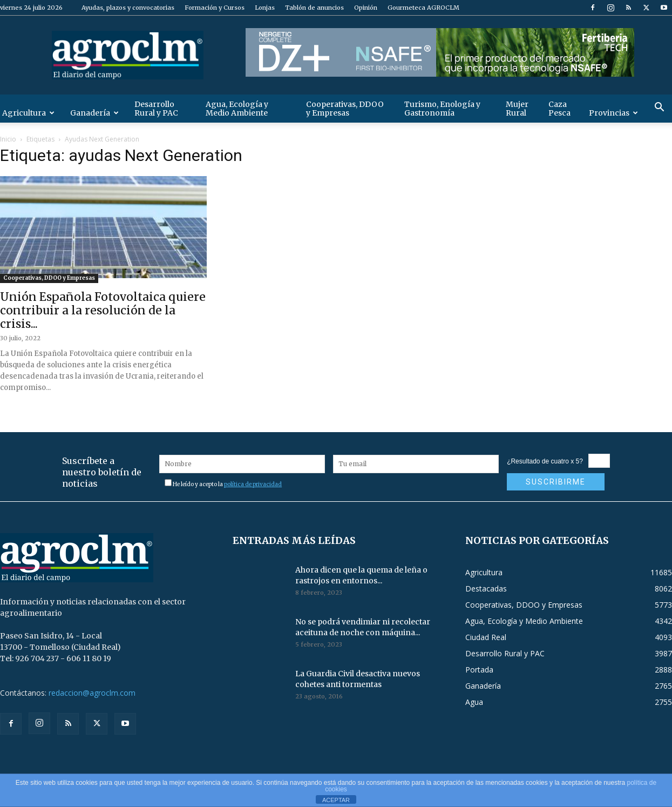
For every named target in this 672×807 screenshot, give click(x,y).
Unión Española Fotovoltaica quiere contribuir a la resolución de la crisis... (103, 310)
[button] (659, 108)
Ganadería (94, 113)
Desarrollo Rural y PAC (156, 109)
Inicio (8, 139)
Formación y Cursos (215, 8)
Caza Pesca (559, 109)
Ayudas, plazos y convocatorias (128, 8)
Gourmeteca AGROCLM (423, 8)
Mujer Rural (517, 109)
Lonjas (265, 8)
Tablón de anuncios (314, 8)
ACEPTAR (336, 800)
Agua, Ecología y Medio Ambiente (237, 109)
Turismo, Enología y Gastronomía (442, 109)
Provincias (613, 113)
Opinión (366, 8)
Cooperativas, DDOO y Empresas (345, 109)
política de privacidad (253, 484)
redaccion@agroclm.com (92, 693)
